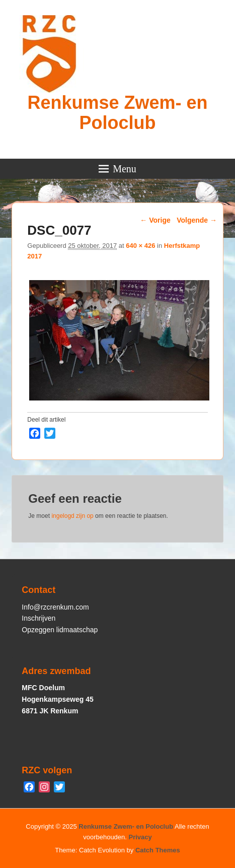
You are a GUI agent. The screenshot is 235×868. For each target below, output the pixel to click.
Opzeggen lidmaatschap (60, 630)
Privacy (140, 837)
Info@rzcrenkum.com (55, 607)
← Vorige (155, 220)
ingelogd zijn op (72, 516)
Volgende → (197, 220)
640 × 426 (140, 246)
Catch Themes (158, 850)
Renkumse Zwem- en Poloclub (117, 113)
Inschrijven (38, 618)
